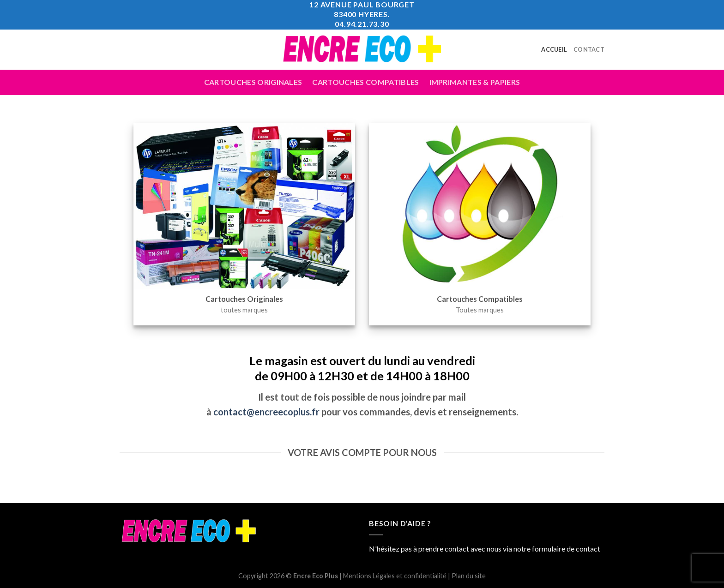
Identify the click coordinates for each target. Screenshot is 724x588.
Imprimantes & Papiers (475, 82)
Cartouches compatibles (365, 82)
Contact (589, 49)
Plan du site (469, 576)
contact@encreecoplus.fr (266, 412)
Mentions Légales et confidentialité (395, 576)
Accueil (554, 49)
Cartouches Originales (253, 82)
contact (588, 549)
